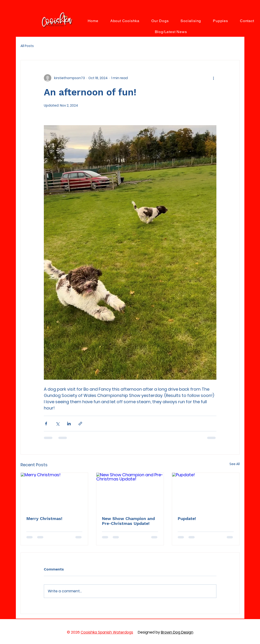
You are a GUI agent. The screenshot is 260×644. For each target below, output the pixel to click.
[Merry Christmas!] (54, 492)
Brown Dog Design (177, 632)
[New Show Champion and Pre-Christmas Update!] (130, 492)
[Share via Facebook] (46, 424)
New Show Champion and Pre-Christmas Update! (128, 521)
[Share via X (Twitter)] (57, 424)
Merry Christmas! (44, 518)
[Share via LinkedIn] (69, 424)
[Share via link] (80, 424)
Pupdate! (187, 518)
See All (235, 464)
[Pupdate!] (206, 492)
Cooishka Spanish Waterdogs (107, 632)
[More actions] (214, 78)
